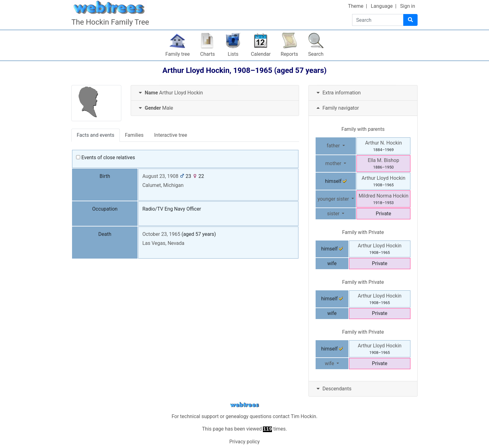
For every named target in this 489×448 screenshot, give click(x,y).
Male (155, 108)
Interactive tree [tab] (171, 135)
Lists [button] (233, 54)
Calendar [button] (261, 54)
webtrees (244, 405)
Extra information (338, 93)
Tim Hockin (303, 416)
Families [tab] (134, 135)
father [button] (334, 146)
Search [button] (316, 54)
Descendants (333, 389)
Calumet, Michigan (163, 185)
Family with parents (363, 129)
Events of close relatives (106, 157)
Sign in (408, 6)
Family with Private (363, 232)
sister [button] (334, 214)
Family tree (177, 54)
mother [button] (334, 163)
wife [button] (330, 363)
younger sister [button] (334, 199)
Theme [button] (356, 6)
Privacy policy (244, 442)
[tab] (215, 93)
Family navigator (337, 108)
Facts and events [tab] (96, 135)
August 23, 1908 (160, 176)
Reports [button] (289, 54)
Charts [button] (208, 54)
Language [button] (382, 6)
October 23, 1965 (161, 234)
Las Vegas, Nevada (163, 243)
